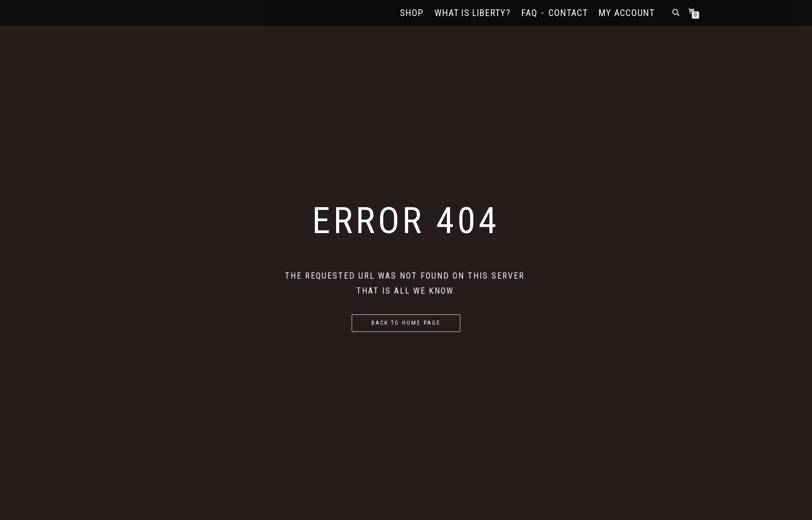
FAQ (530, 13)
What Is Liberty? (473, 13)
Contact (568, 13)
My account (627, 13)
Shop (412, 13)
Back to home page (406, 323)
